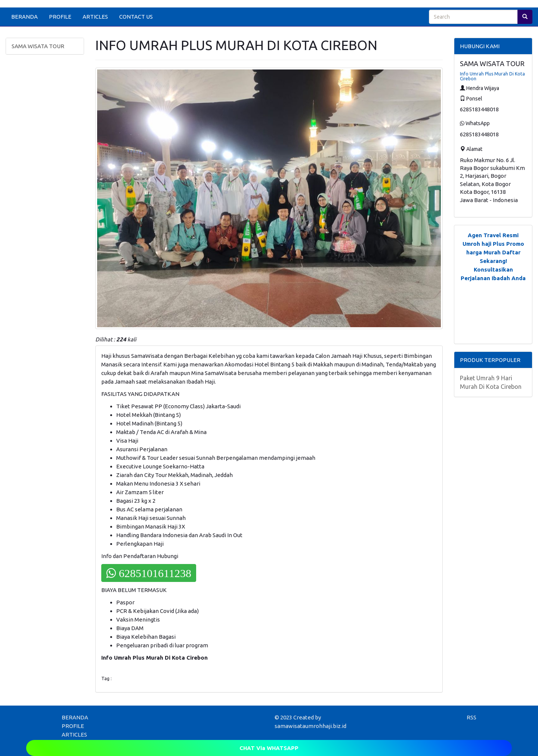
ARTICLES (95, 17)
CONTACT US (136, 17)
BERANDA (24, 17)
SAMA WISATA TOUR (38, 46)
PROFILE (60, 17)
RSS (471, 717)
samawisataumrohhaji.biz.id (310, 726)
